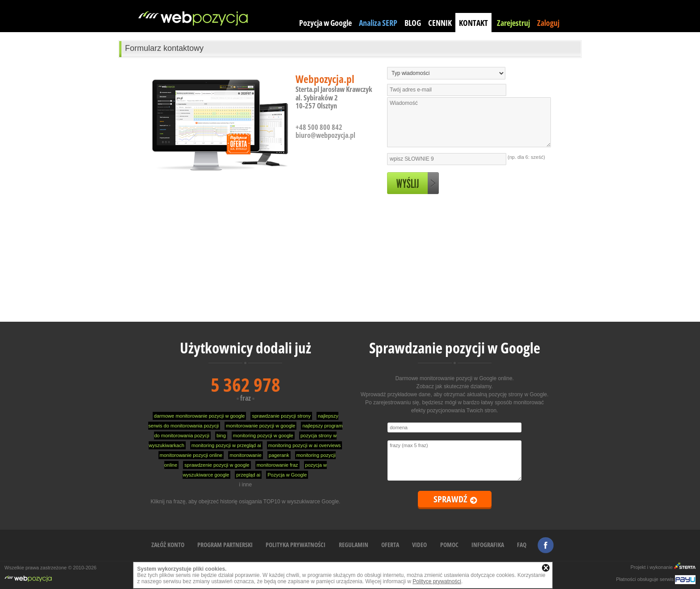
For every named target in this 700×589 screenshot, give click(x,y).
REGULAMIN (354, 545)
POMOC (449, 545)
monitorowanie (246, 455)
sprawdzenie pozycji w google (217, 465)
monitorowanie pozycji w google (260, 426)
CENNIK (440, 23)
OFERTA (390, 545)
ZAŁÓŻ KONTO (168, 545)
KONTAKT (473, 23)
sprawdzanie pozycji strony (281, 416)
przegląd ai (248, 475)
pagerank (279, 455)
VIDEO (419, 545)
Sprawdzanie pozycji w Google (455, 348)
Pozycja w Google (325, 23)
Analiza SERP (378, 23)
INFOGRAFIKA (488, 545)
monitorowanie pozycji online (191, 455)
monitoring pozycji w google (263, 436)
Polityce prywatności (437, 581)
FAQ (522, 545)
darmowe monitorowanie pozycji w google (200, 416)
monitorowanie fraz (277, 465)
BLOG (413, 23)
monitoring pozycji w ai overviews (305, 445)
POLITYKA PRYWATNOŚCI (296, 545)
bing (221, 436)
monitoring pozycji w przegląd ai (226, 445)
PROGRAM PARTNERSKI (225, 545)
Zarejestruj (513, 23)
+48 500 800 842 (319, 127)
